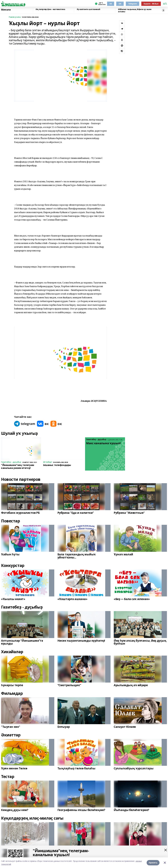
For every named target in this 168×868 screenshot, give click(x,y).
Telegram (133, 4)
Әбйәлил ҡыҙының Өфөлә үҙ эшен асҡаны (135, 10)
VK (111, 4)
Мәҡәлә (6, 10)
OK (120, 4)
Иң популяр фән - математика (50, 9)
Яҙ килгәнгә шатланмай (88, 9)
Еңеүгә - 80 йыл (151, 4)
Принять (153, 863)
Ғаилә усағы (15, 17)
